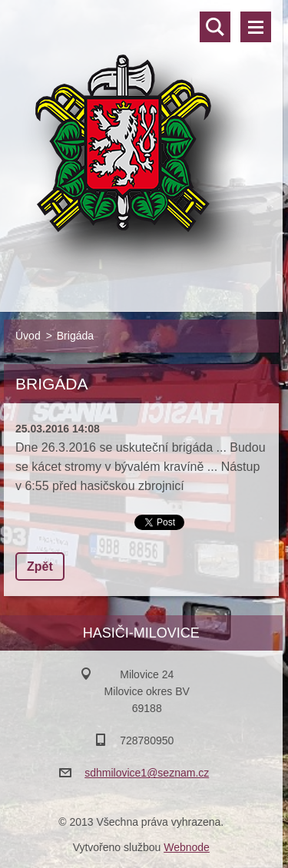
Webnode (187, 847)
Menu (256, 27)
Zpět (40, 567)
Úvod (28, 336)
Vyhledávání (215, 27)
